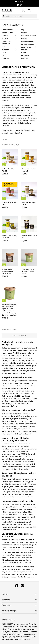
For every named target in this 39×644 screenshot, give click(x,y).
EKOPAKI (25, 58)
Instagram (22, 586)
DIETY (24, 52)
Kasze (4, 52)
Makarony (5, 50)
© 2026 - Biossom (8, 620)
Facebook (17, 586)
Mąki (23, 30)
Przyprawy (25, 55)
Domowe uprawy (28, 42)
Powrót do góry (20, 336)
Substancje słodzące (29, 36)
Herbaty (24, 39)
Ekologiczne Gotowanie (6, 43)
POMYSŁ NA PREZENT (26, 48)
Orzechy (5, 36)
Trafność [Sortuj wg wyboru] (19, 140)
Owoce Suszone (8, 30)
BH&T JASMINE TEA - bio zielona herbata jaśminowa (29, 271)
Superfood (5, 58)
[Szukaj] (19, 16)
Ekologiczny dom (27, 44)
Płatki (4, 55)
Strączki (24, 33)
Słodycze (5, 39)
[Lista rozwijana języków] (20, 2)
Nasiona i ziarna (7, 33)
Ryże (3, 47)
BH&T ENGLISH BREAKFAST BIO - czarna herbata (8, 271)
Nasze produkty (12, 25)
